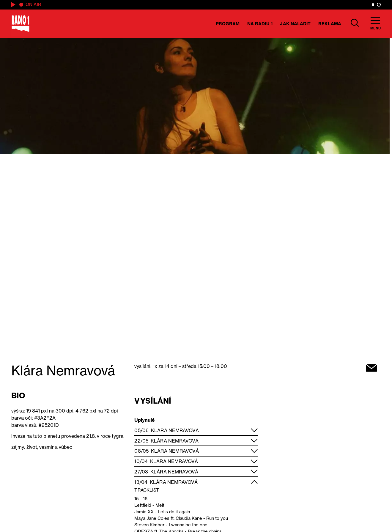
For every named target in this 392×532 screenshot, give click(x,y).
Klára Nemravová (175, 430)
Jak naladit (295, 24)
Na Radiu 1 (260, 24)
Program (228, 24)
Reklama (330, 24)
